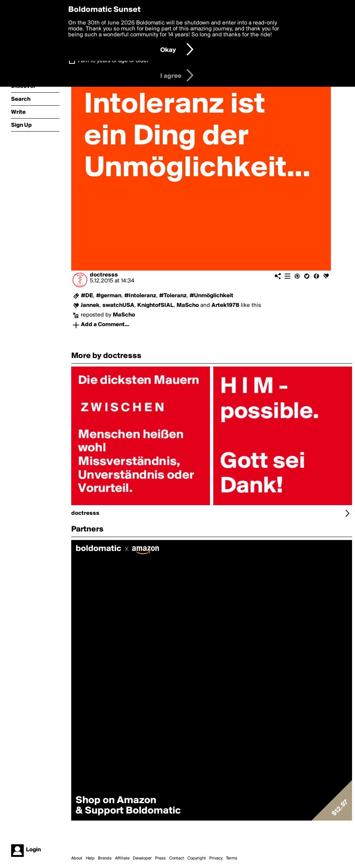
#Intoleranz (140, 296)
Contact (177, 858)
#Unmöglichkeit (211, 296)
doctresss (104, 275)
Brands (105, 858)
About (77, 858)
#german (109, 296)
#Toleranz (173, 296)
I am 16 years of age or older (113, 61)
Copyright (197, 858)
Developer (142, 858)
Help (90, 858)
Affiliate (122, 858)
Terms (232, 858)
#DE (87, 296)
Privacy (216, 858)
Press (160, 858)
